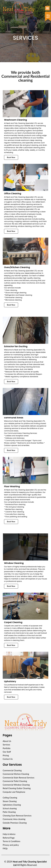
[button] (47, 8)
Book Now (11, 157)
